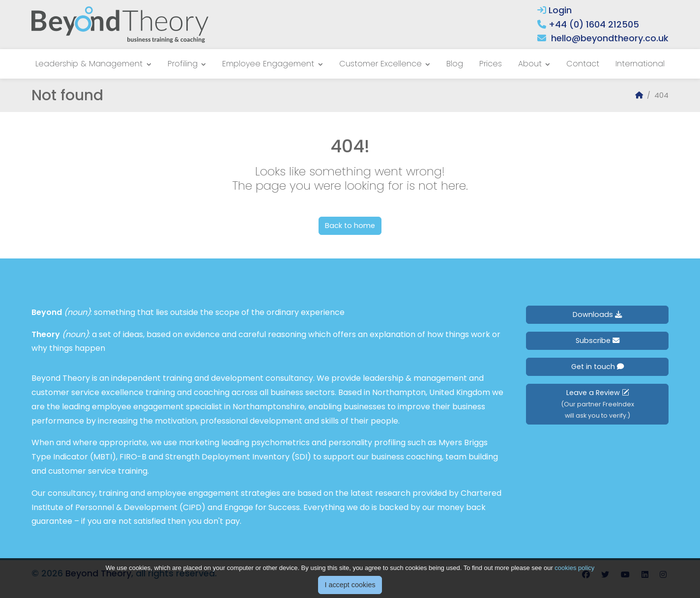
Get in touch (598, 367)
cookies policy (574, 580)
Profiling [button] (184, 64)
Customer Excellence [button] (382, 64)
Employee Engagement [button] (269, 64)
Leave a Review (598, 404)
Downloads (597, 314)
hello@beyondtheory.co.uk (610, 38)
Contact (583, 64)
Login (554, 10)
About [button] (531, 64)
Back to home (350, 226)
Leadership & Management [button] (90, 64)
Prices (491, 64)
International (640, 64)
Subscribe (598, 341)
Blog (455, 64)
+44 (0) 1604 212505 (594, 24)
